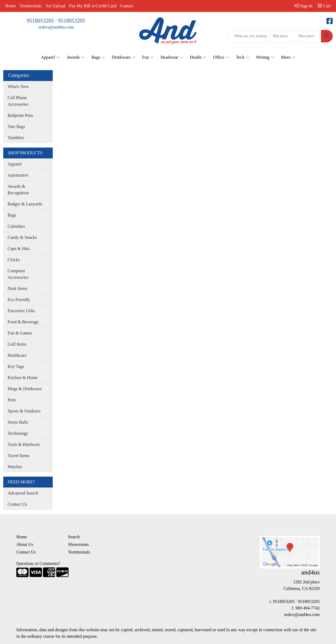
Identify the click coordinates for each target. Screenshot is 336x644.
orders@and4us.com (56, 27)
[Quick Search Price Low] (283, 36)
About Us (25, 544)
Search (74, 537)
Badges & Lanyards (25, 204)
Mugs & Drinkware (25, 389)
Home (10, 6)
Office (221, 57)
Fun (148, 57)
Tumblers (16, 138)
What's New (18, 87)
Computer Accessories (18, 274)
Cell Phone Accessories (18, 101)
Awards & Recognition (18, 190)
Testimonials (31, 6)
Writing (265, 57)
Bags (98, 57)
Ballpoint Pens (20, 115)
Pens (12, 400)
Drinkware (123, 57)
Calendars (16, 226)
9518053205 (41, 21)
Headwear (172, 57)
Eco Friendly (19, 300)
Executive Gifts (21, 311)
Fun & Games (20, 333)
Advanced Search (23, 493)
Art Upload (55, 6)
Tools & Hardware (24, 444)
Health (198, 57)
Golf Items (17, 344)
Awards (75, 57)
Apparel (50, 57)
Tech (242, 57)
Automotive (18, 175)
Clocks (14, 260)
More (288, 57)
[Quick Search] (249, 36)
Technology (18, 433)
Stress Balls (18, 422)
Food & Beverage (23, 322)
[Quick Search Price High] (308, 36)
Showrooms (78, 544)
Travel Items (19, 456)
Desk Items (17, 288)
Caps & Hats (19, 248)
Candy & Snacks (22, 237)
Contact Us (17, 504)
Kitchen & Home (23, 378)
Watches (15, 467)
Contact (127, 6)
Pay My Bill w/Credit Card (93, 6)
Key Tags (16, 366)
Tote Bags (16, 126)
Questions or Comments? (38, 563)
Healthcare (17, 355)
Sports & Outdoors (24, 411)
